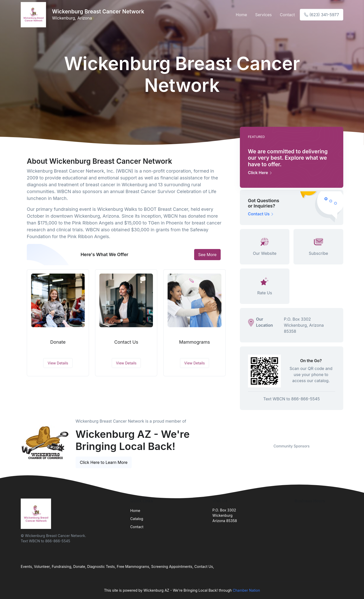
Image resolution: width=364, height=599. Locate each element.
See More (207, 255)
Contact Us (126, 342)
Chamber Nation (246, 590)
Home (242, 15)
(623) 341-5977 (322, 15)
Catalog (137, 519)
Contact (287, 15)
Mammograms (195, 342)
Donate (58, 342)
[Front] (34, 15)
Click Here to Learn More (104, 462)
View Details (58, 363)
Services (263, 15)
